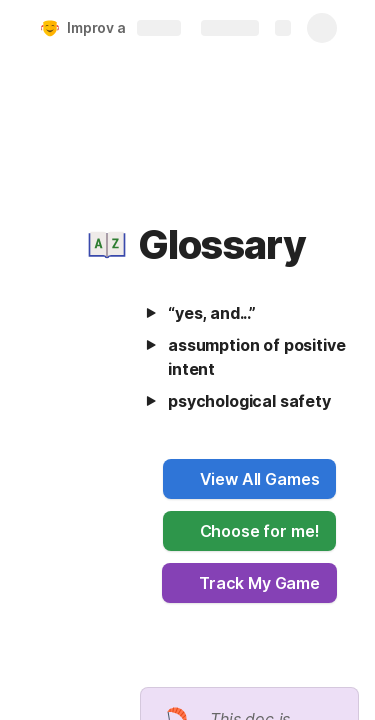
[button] (107, 245)
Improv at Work (118, 27)
